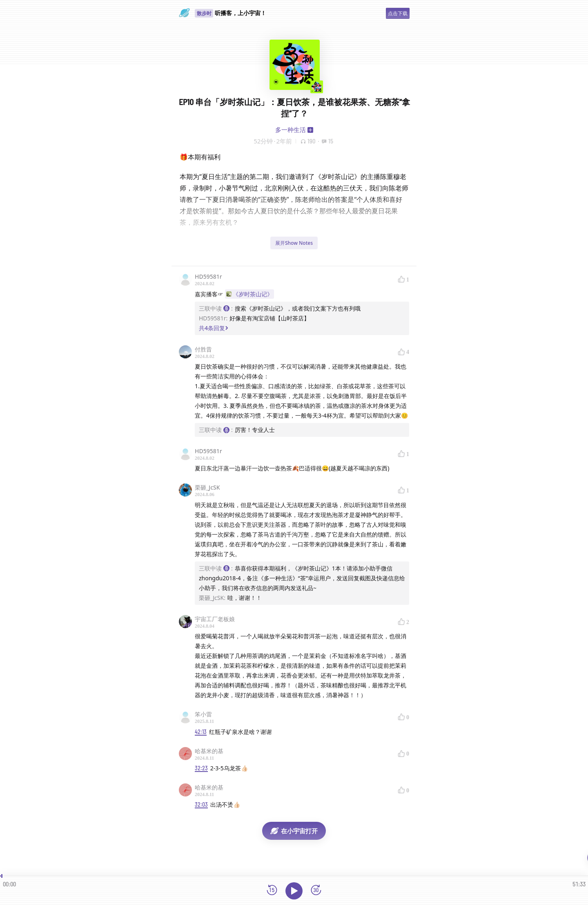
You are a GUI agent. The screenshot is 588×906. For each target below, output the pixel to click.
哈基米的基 (209, 751)
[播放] (294, 891)
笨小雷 (203, 714)
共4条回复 (214, 328)
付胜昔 (203, 349)
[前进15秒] (316, 891)
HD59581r (208, 276)
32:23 (201, 768)
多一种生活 (291, 130)
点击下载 (398, 13)
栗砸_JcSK (207, 487)
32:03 (201, 804)
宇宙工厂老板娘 (215, 619)
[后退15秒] (272, 891)
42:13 (201, 732)
